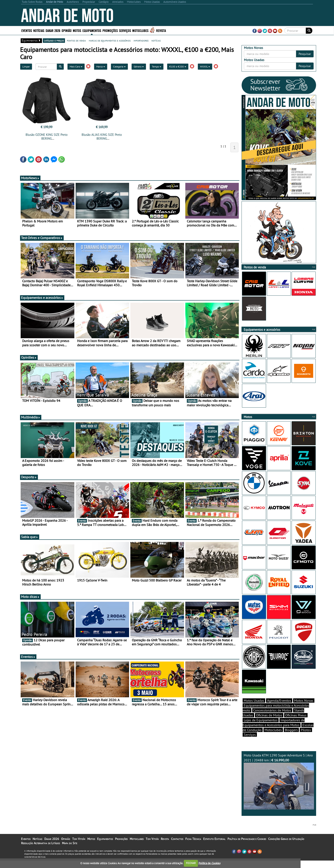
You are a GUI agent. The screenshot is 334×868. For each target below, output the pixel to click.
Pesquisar (305, 54)
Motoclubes (140, 30)
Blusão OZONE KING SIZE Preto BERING (47, 137)
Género (139, 67)
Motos (77, 30)
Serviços (125, 30)
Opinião (67, 30)
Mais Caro (76, 67)
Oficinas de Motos (269, 723)
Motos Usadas (254, 708)
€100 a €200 (178, 67)
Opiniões (29, 357)
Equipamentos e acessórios (42, 298)
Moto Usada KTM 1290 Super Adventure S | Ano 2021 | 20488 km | (279, 789)
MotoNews (30, 178)
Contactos (177, 846)
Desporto (29, 477)
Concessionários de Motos (272, 718)
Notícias (39, 30)
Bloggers (291, 737)
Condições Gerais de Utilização (286, 846)
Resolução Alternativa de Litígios (40, 851)
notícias (156, 40)
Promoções (110, 30)
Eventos (27, 30)
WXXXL (205, 67)
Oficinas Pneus (296, 723)
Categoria (119, 67)
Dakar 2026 (53, 30)
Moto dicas (30, 597)
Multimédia (31, 417)
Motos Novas (304, 708)
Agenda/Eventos (279, 708)
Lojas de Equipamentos (261, 728)
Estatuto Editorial (214, 846)
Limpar (26, 67)
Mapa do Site (70, 851)
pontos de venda (76, 40)
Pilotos (306, 737)
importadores (141, 40)
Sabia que (30, 537)
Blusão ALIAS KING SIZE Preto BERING (102, 137)
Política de (209, 863)
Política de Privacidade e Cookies (247, 846)
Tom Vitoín (79, 846)
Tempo (157, 67)
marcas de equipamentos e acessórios (110, 40)
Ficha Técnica (193, 846)
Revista (161, 30)
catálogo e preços (54, 40)
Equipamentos (92, 30)
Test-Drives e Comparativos (42, 238)
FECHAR (191, 863)
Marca (101, 67)
